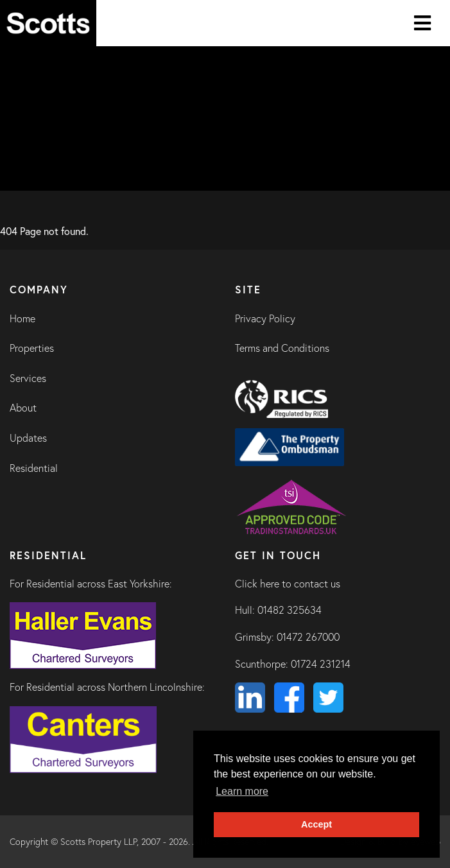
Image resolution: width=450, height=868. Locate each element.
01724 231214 (321, 664)
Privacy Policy (265, 318)
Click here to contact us (288, 584)
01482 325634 (290, 610)
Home (22, 318)
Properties (32, 348)
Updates (28, 438)
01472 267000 (308, 637)
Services (28, 378)
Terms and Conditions (282, 348)
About (23, 408)
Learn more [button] (242, 791)
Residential (34, 468)
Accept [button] (316, 824)
